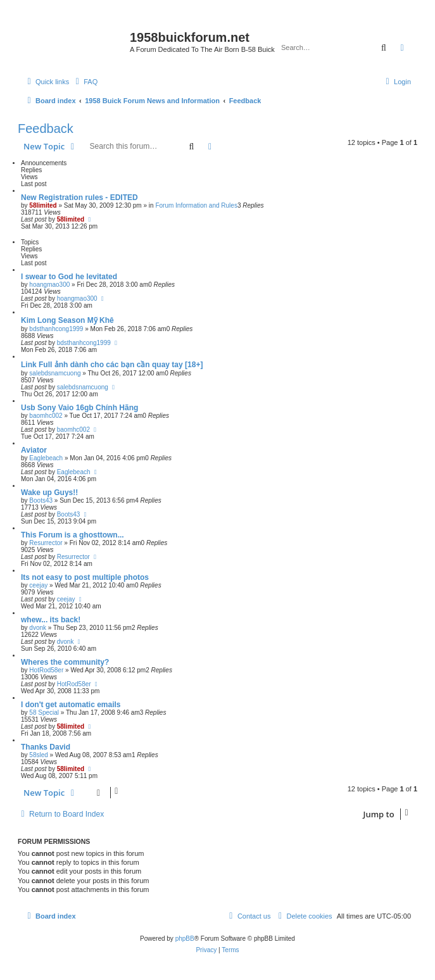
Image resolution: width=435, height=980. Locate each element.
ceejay (38, 585)
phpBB (185, 939)
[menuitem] (85, 82)
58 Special (44, 713)
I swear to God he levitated (69, 277)
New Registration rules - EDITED (79, 198)
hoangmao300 (49, 285)
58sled (38, 755)
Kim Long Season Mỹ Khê (67, 320)
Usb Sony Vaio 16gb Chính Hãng (79, 408)
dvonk (38, 628)
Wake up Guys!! (49, 493)
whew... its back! (51, 620)
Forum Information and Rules (196, 205)
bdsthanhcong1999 (56, 329)
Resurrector (46, 543)
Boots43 (41, 500)
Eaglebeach (46, 458)
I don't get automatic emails (71, 705)
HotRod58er (46, 670)
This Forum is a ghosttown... (72, 535)
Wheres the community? (65, 662)
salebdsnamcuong (55, 373)
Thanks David (46, 747)
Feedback (46, 129)
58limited (43, 205)
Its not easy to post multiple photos (85, 577)
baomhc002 (46, 416)
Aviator (34, 450)
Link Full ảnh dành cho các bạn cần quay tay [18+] (112, 365)
